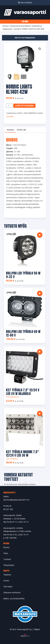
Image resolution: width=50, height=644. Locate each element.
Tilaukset (7, 575)
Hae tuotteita (25, 2)
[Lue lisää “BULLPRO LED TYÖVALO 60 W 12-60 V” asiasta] (40, 293)
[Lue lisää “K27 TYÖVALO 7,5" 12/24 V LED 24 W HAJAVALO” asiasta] (40, 352)
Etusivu (6, 26)
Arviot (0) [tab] (21, 130)
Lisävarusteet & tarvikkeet (20, 26)
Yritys (6, 553)
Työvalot (17, 29)
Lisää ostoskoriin (24, 106)
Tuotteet (7, 559)
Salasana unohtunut (12, 592)
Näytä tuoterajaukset (25, 38)
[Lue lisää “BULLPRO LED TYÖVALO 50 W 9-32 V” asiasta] (40, 235)
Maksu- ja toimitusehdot (14, 598)
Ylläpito (37, 629)
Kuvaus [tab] (11, 130)
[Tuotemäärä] (9, 106)
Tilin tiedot (8, 587)
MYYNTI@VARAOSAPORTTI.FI (16, 500)
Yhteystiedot (9, 565)
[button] (40, 49)
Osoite (6, 581)
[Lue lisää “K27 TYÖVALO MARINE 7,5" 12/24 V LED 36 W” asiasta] (40, 413)
